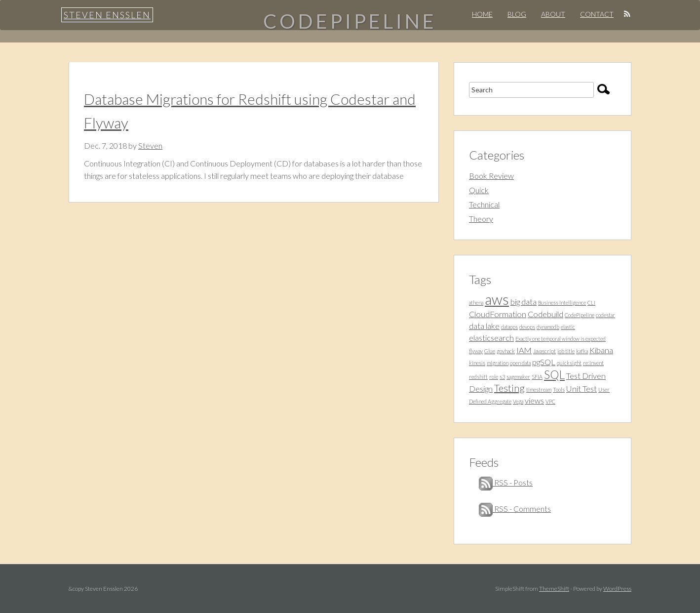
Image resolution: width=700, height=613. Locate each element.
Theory (481, 219)
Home (482, 14)
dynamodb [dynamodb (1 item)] (548, 327)
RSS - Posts (506, 482)
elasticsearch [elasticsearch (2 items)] (491, 338)
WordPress (617, 589)
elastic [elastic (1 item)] (568, 327)
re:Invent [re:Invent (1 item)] (593, 363)
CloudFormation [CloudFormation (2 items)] (498, 314)
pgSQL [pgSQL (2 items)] (544, 362)
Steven (150, 145)
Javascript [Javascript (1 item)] (544, 351)
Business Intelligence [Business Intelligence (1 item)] (562, 303)
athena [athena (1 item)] (476, 303)
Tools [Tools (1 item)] (559, 389)
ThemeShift (554, 589)
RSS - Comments (515, 509)
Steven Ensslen (107, 15)
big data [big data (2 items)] (524, 302)
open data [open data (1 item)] (520, 363)
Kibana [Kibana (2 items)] (601, 350)
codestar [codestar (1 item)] (605, 315)
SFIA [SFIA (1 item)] (537, 377)
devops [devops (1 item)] (527, 327)
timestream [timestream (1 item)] (539, 389)
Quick (479, 190)
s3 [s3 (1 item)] (502, 377)
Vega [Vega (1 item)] (518, 401)
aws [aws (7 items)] (497, 299)
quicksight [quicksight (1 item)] (569, 363)
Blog (517, 14)
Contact (597, 14)
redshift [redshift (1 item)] (478, 377)
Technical (484, 204)
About (553, 14)
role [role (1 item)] (494, 377)
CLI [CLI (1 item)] (591, 303)
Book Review (491, 176)
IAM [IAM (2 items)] (524, 350)
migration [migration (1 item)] (498, 363)
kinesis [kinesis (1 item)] (477, 363)
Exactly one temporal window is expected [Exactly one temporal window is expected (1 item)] (561, 339)
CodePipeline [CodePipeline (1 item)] (580, 315)
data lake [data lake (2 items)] (484, 326)
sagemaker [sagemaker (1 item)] (518, 377)
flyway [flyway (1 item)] (476, 351)
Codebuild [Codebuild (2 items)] (545, 314)
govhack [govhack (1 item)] (506, 351)
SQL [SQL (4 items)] (554, 374)
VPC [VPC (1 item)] (550, 401)
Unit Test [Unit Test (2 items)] (582, 388)
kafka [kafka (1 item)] (582, 351)
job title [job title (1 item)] (566, 351)
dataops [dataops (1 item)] (509, 327)
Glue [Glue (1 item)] (490, 351)
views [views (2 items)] (534, 400)
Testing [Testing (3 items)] (509, 388)
